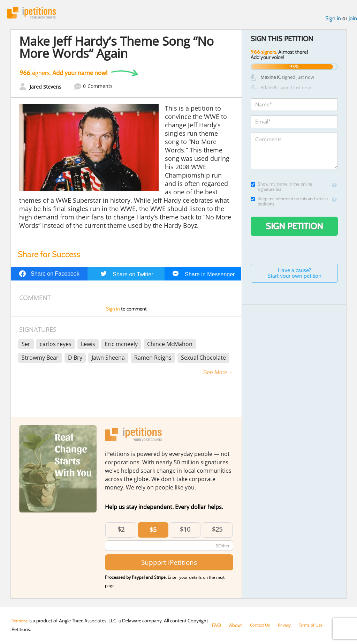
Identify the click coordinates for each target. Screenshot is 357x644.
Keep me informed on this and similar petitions (289, 203)
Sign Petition (294, 228)
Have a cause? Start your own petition (294, 275)
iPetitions (36, 14)
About (236, 625)
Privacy (289, 625)
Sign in (333, 20)
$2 (121, 532)
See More (215, 375)
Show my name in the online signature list (282, 189)
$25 (217, 532)
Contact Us (262, 625)
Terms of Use (317, 625)
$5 (153, 532)
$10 (185, 532)
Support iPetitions (169, 565)
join (353, 20)
